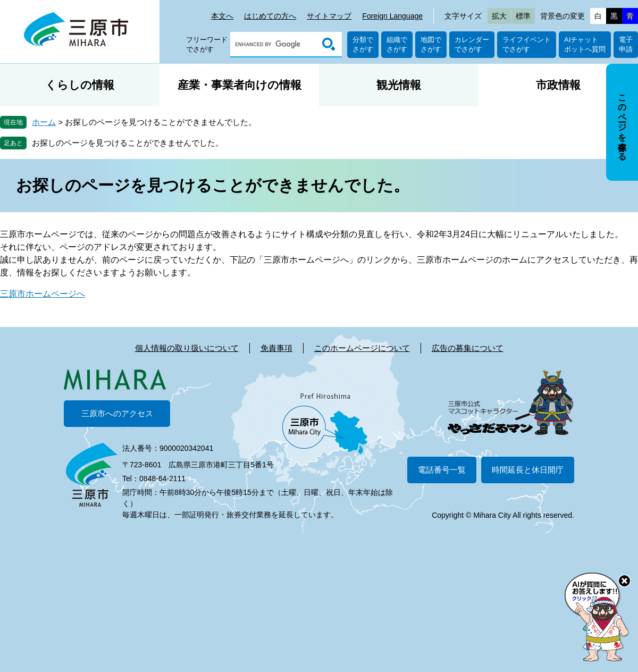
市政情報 (558, 85)
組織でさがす (397, 44)
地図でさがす (431, 44)
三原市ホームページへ (43, 294)
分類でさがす (363, 44)
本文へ (222, 16)
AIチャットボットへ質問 (585, 44)
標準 (523, 16)
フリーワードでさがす (207, 44)
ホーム (44, 122)
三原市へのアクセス (117, 413)
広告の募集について (468, 348)
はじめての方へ (270, 16)
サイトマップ (329, 16)
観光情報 (399, 85)
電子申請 (626, 44)
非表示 (632, 65)
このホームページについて (362, 348)
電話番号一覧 (442, 470)
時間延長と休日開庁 (528, 470)
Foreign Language (392, 16)
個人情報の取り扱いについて (187, 348)
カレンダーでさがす (472, 44)
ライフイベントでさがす (527, 44)
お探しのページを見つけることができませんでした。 (128, 143)
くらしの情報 (80, 85)
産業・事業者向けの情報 (240, 85)
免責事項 (276, 348)
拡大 (499, 16)
